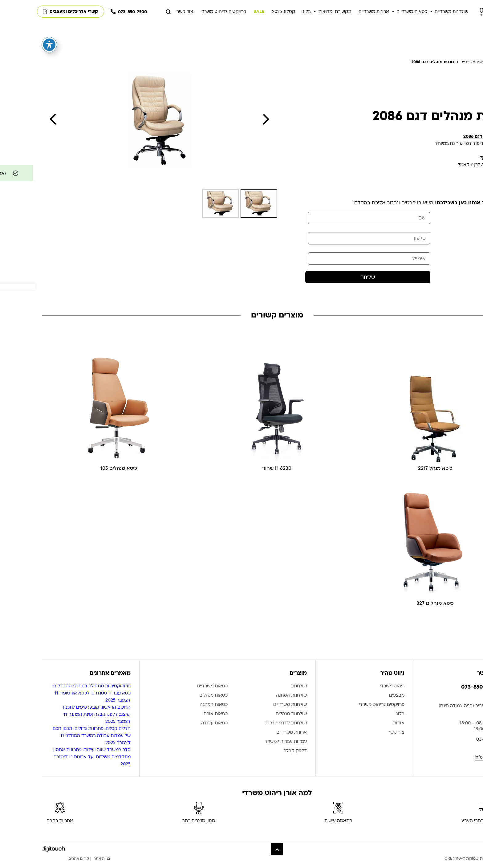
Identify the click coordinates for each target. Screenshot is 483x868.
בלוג (271, 12)
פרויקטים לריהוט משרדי (188, 12)
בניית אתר (68, 865)
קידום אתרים (44, 865)
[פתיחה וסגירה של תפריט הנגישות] (14, 45)
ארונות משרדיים (338, 12)
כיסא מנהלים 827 (400, 610)
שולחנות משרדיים (416, 12)
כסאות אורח (180, 721)
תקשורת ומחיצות (299, 12)
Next (230, 121)
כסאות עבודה (179, 730)
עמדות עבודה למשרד (250, 748)
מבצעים (361, 702)
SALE (224, 12)
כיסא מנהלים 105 (83, 474)
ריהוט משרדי (357, 693)
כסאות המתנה (178, 711)
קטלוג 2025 (248, 12)
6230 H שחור (242, 474)
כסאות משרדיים (376, 12)
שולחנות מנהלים (256, 721)
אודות (363, 730)
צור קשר (149, 12)
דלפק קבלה (260, 757)
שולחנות (264, 693)
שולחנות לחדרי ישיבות (251, 730)
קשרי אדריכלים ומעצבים (35, 12)
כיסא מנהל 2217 (400, 474)
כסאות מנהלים (178, 702)
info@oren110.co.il (458, 763)
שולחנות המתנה (256, 702)
